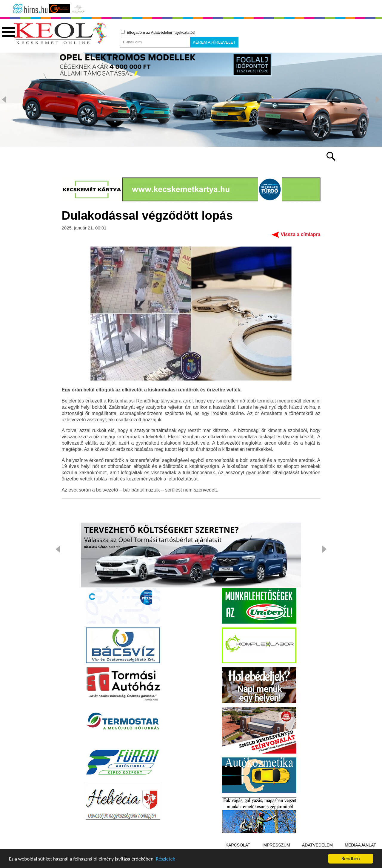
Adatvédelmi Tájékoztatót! (173, 32)
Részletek (165, 860)
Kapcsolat (238, 845)
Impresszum (276, 845)
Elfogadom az (158, 32)
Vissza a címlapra (300, 234)
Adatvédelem (317, 845)
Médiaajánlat (360, 845)
